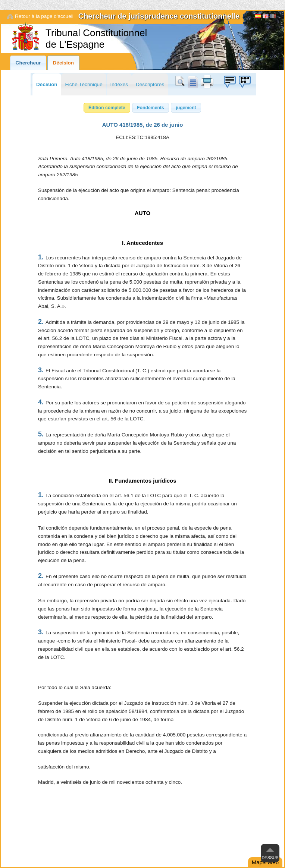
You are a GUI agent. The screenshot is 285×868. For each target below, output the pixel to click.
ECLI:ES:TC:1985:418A (142, 137)
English (266, 17)
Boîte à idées (229, 82)
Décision (64, 63)
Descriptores (150, 84)
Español (258, 17)
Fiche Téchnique (84, 84)
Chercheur (28, 63)
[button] (107, 108)
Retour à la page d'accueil (44, 16)
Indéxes (119, 84)
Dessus (270, 858)
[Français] (273, 17)
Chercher (181, 82)
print (207, 82)
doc (192, 82)
